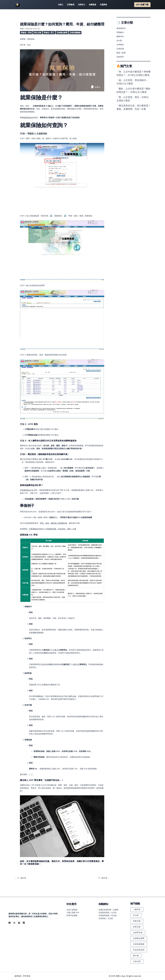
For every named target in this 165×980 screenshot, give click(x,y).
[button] (142, 5)
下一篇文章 (104, 878)
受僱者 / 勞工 (49, 33)
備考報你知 (121, 28)
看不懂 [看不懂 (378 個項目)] (136, 956)
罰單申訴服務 (72, 915)
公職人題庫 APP (73, 913)
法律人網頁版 (72, 910)
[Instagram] (14, 923)
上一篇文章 (20, 878)
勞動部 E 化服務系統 (37, 133)
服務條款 (18, 976)
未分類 (119, 41)
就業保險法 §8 (28, 490)
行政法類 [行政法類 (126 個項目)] (137, 961)
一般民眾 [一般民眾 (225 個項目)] (137, 909)
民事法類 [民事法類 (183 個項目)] (137, 927)
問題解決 (120, 32)
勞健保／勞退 (26, 33)
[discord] (24, 923)
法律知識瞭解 (75, 33)
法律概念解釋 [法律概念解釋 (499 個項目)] (139, 938)
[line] (19, 923)
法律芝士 (82, 5)
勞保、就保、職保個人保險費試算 (53, 523)
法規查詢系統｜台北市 (108, 913)
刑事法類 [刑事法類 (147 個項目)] (137, 921)
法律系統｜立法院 (106, 918)
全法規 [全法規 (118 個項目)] (136, 915)
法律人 (61, 5)
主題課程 (103, 5)
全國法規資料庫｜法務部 (108, 910)
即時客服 (27, 976)
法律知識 (120, 49)
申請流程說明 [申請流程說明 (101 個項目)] (139, 950)
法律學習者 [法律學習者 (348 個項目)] (138, 933)
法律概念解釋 (62, 33)
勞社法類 (38, 33)
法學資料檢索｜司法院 (108, 915)
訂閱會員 (71, 5)
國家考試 (120, 36)
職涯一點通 (121, 53)
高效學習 (120, 57)
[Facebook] (10, 923)
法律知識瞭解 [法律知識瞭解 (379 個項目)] (139, 944)
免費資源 (92, 5)
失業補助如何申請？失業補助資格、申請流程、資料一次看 (53, 529)
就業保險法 (28, 118)
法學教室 (120, 45)
